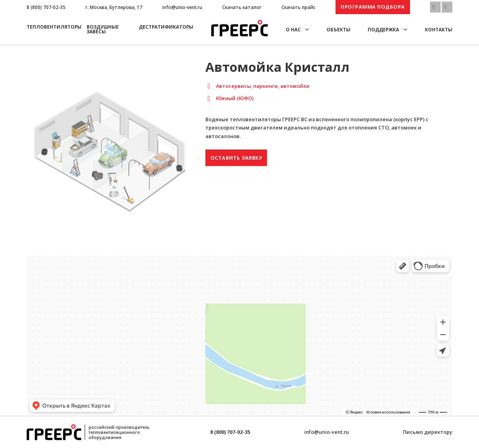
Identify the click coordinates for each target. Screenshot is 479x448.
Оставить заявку (236, 158)
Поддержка (383, 29)
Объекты (338, 29)
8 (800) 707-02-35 (46, 7)
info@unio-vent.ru (182, 7)
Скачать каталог (242, 7)
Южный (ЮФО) (235, 98)
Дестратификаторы (166, 27)
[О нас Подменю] (307, 29)
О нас (293, 29)
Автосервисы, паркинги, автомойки (263, 86)
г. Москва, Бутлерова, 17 (114, 7)
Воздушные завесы (103, 29)
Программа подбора (373, 7)
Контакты (439, 29)
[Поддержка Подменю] (405, 29)
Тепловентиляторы (54, 27)
